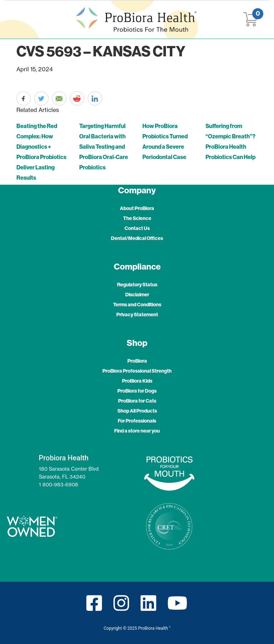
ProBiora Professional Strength (137, 371)
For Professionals (137, 421)
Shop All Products (137, 411)
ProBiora (137, 361)
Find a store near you (137, 431)
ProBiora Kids (137, 381)
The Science (137, 218)
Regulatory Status (137, 285)
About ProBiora (137, 208)
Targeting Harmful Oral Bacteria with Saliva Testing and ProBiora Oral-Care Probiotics (104, 147)
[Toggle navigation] (20, 19)
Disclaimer (137, 295)
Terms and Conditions (137, 305)
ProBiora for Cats (137, 401)
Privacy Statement (137, 315)
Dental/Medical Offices (137, 238)
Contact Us (137, 228)
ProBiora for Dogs (137, 391)
